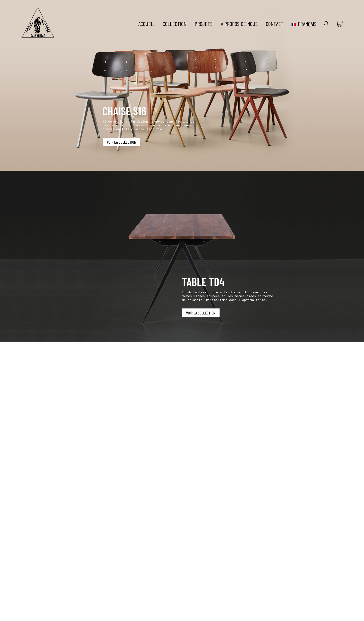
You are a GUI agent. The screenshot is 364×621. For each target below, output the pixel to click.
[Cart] (340, 24)
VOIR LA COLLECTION (122, 142)
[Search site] (326, 24)
